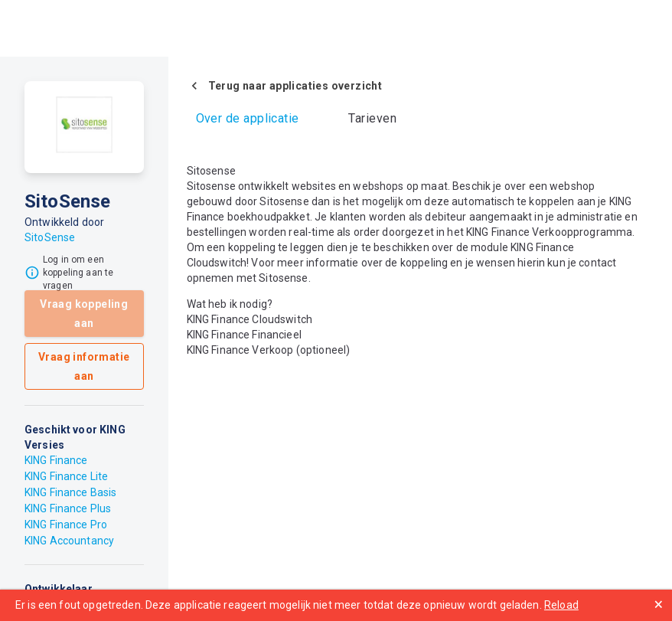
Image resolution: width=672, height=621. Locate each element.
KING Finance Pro (66, 525)
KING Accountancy (69, 541)
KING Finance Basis (70, 492)
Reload (561, 605)
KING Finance (56, 460)
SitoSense (50, 237)
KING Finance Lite (66, 476)
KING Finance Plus (68, 508)
